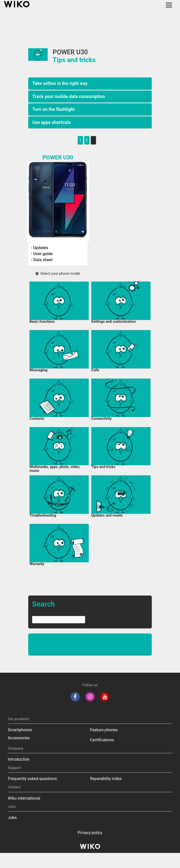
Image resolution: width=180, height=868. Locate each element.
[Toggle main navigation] (169, 5)
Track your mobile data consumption (69, 97)
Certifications (102, 740)
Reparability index (106, 779)
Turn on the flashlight (53, 109)
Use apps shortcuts (52, 122)
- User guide (42, 254)
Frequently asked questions (32, 779)
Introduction (19, 759)
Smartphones (20, 730)
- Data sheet (42, 260)
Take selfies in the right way (60, 83)
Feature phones (104, 730)
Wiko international (24, 798)
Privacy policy (90, 833)
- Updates (39, 248)
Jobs (12, 818)
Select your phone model (58, 274)
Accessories (19, 738)
